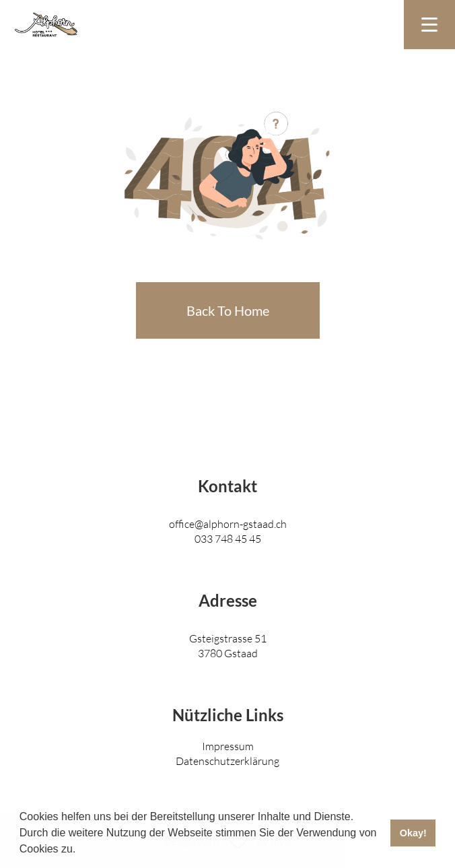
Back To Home (228, 310)
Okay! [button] (413, 833)
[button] (81, 850)
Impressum (228, 746)
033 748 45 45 (228, 538)
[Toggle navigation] (429, 25)
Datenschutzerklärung (228, 761)
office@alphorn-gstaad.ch (228, 524)
